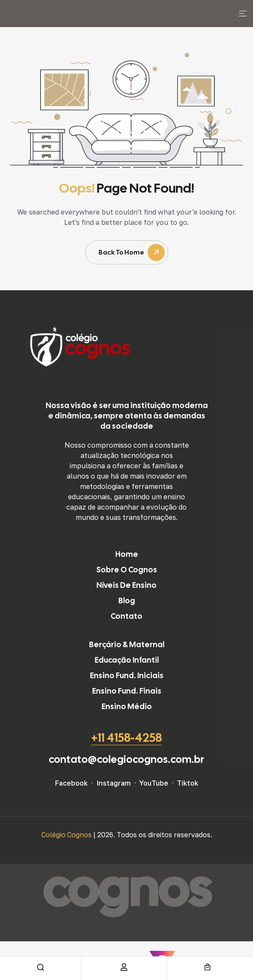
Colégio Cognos (67, 835)
